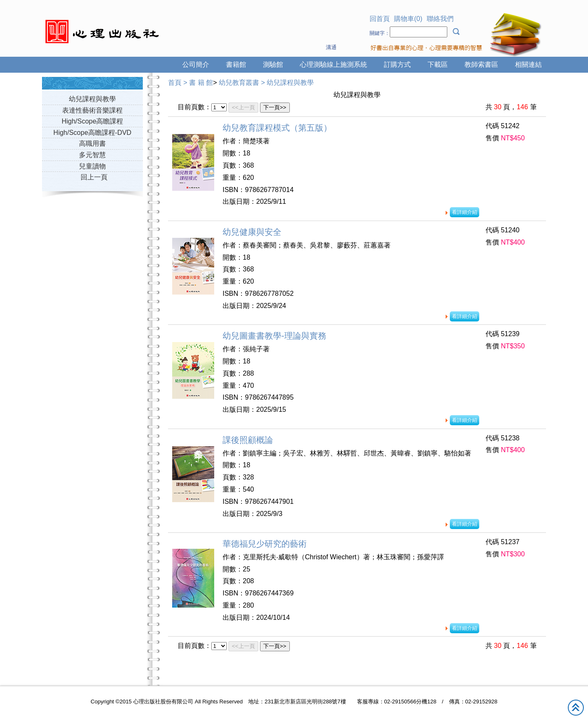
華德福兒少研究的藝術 (265, 544)
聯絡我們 (440, 19)
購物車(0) (408, 19)
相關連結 (528, 65)
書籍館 (236, 65)
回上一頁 (94, 177)
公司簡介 (196, 65)
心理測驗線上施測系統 (333, 65)
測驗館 (273, 65)
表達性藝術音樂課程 (92, 110)
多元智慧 (92, 155)
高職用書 (92, 143)
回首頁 (380, 19)
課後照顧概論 (248, 440)
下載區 (438, 65)
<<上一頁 (243, 107)
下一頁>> (275, 107)
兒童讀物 (92, 166)
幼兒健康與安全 (252, 232)
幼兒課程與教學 (92, 99)
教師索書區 (481, 65)
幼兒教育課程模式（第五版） (277, 128)
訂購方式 (397, 65)
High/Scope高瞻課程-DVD (92, 133)
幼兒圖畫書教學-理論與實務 (274, 336)
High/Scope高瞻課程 (93, 121)
